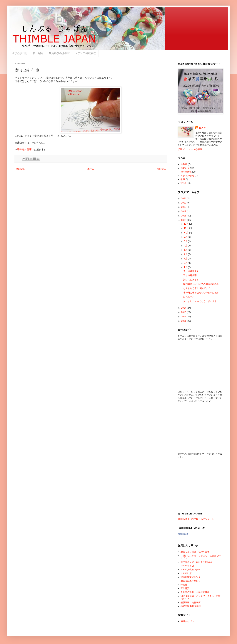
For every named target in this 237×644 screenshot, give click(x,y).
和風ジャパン (187, 621)
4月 (186, 254)
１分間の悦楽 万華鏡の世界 (195, 592)
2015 (184, 220)
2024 (184, 198)
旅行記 (184, 183)
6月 (186, 246)
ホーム (91, 169)
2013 (184, 312)
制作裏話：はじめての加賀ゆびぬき (201, 284)
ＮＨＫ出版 (186, 573)
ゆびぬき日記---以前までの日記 (196, 562)
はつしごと (189, 297)
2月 (186, 263)
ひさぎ (202, 128)
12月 (187, 224)
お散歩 (184, 164)
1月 (186, 267)
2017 (184, 211)
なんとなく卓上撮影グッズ (197, 288)
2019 (184, 203)
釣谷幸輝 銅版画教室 (191, 606)
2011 (184, 321)
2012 (184, 317)
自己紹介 (38, 53)
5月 (186, 250)
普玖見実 (185, 588)
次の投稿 (20, 169)
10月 (187, 233)
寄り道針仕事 (190, 275)
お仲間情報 (186, 172)
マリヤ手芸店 (187, 566)
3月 (186, 259)
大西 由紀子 (183, 534)
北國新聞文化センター (192, 577)
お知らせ (185, 168)
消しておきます (191, 280)
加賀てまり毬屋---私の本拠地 (195, 552)
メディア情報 (187, 176)
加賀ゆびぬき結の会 (191, 581)
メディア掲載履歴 (86, 53)
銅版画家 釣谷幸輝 (191, 602)
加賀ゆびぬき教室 (59, 53)
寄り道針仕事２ (26, 149)
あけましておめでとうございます (200, 301)
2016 (184, 216)
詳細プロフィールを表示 (190, 149)
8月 (186, 241)
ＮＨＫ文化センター (191, 569)
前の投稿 (161, 169)
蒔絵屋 (184, 585)
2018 (184, 207)
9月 (186, 237)
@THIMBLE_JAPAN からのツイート (196, 519)
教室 (183, 179)
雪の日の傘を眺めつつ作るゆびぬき (201, 293)
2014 (184, 308)
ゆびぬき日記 (20, 53)
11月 (187, 228)
